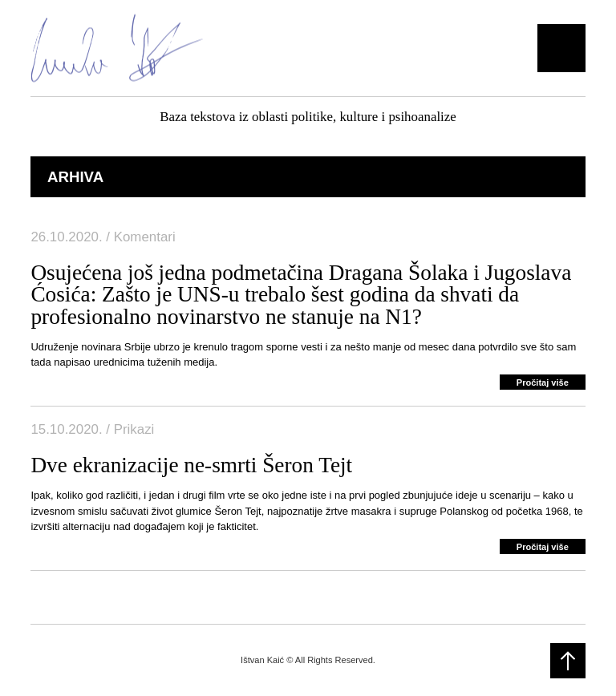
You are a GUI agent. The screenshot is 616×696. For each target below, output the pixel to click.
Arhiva (75, 177)
